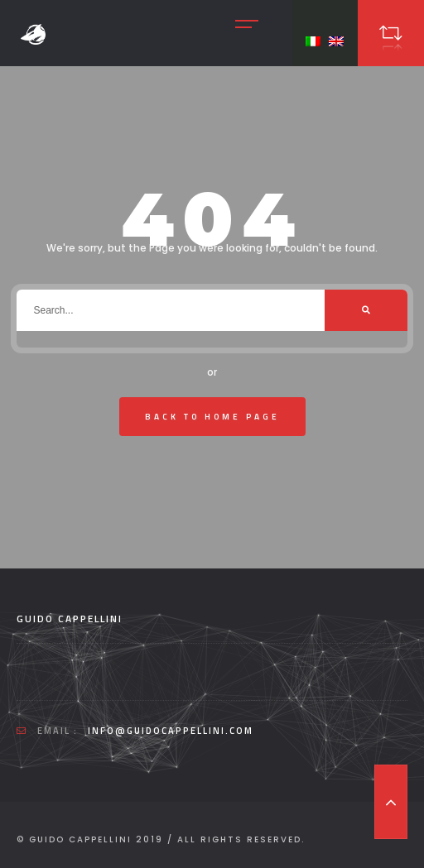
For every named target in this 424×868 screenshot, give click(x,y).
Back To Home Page (212, 417)
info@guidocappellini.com (171, 731)
